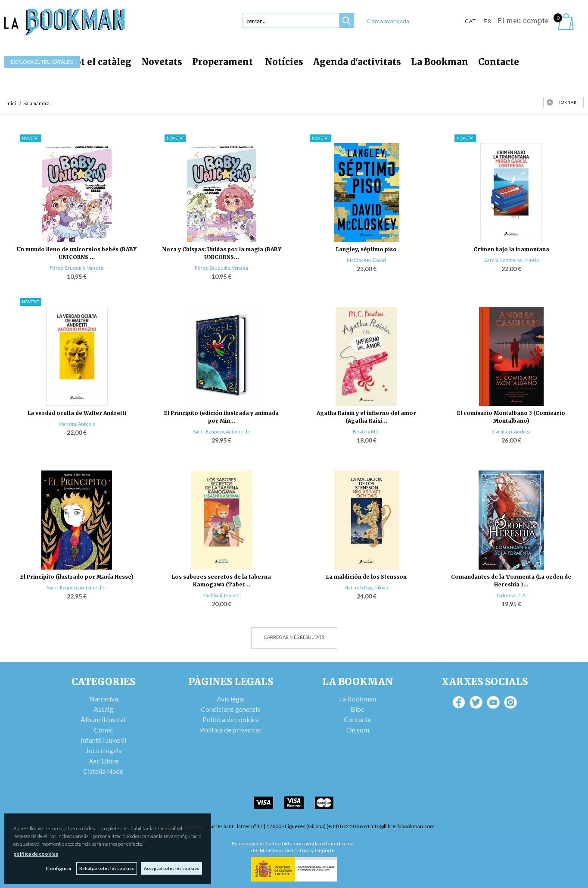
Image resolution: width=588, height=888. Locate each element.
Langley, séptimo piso (366, 249)
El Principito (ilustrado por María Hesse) (77, 577)
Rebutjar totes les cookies (106, 868)
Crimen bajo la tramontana (511, 249)
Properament (224, 62)
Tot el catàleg (100, 62)
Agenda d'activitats (357, 62)
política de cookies (36, 854)
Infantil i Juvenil (103, 740)
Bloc (358, 709)
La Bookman (440, 62)
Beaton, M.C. (367, 432)
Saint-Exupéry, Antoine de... (77, 587)
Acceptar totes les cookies (171, 868)
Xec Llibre (104, 761)
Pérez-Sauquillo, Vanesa (77, 268)
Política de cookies (230, 719)
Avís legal (231, 699)
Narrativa (104, 699)
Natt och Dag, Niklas (366, 587)
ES (487, 21)
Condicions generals (230, 709)
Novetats (162, 62)
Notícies (284, 62)
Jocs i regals (104, 750)
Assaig (103, 709)
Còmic (104, 730)
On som (358, 730)
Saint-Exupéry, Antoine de (222, 432)
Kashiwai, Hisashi (222, 595)
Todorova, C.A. (511, 595)
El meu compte (523, 20)
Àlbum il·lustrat (103, 719)
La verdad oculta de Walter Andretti (77, 413)
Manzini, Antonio (77, 424)
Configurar (58, 868)
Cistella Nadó (103, 771)
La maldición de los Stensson (366, 577)
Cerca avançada (388, 21)
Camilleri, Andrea (511, 432)
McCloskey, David (366, 260)
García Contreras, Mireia (511, 260)
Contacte (499, 62)
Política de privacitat (231, 730)
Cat (470, 21)
